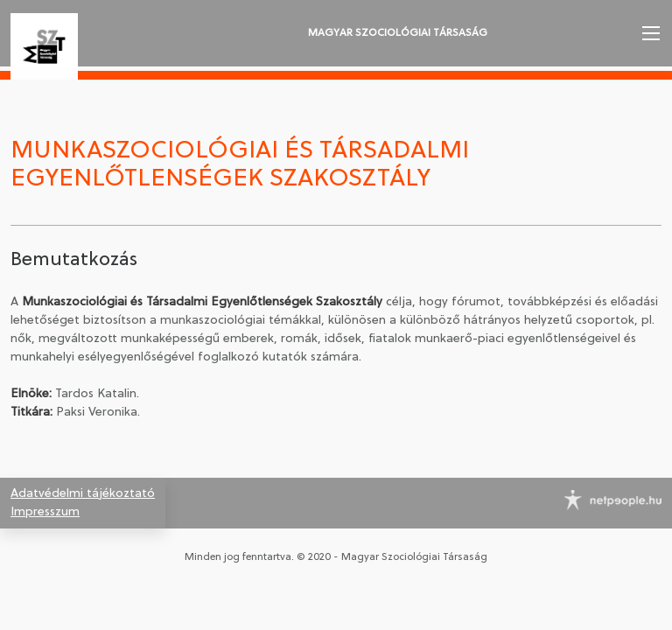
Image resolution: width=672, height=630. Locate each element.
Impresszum (45, 512)
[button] (649, 33)
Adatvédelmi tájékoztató (83, 494)
